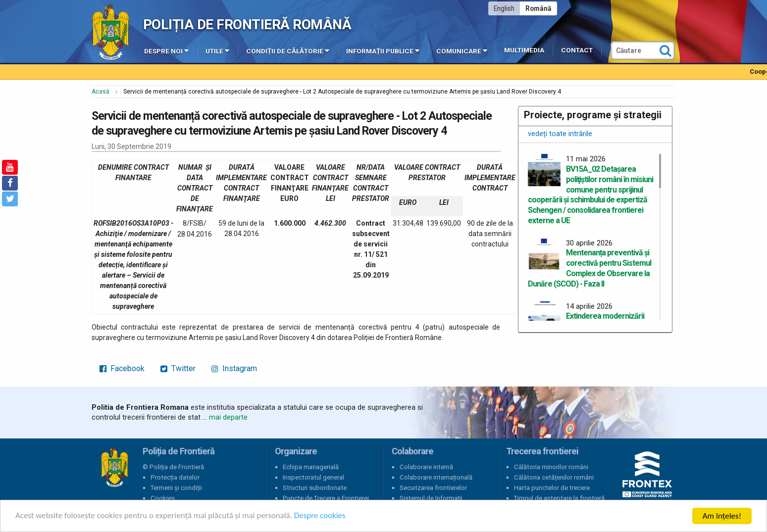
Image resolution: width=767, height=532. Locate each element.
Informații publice (383, 50)
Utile (217, 50)
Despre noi (166, 50)
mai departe (228, 417)
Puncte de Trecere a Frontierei (326, 498)
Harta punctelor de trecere (552, 488)
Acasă (101, 92)
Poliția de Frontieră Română (247, 24)
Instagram (234, 368)
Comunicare (462, 50)
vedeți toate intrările (560, 134)
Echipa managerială (311, 467)
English (504, 8)
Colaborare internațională (436, 477)
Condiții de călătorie (288, 50)
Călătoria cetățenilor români (554, 477)
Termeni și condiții (176, 488)
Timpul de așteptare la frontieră (559, 498)
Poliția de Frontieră (114, 467)
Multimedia (524, 50)
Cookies (163, 498)
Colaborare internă (426, 467)
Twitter (178, 368)
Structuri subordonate (315, 488)
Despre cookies (321, 516)
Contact (577, 50)
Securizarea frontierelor (433, 488)
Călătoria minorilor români (551, 467)
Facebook (122, 368)
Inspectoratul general (313, 477)
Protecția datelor (175, 477)
